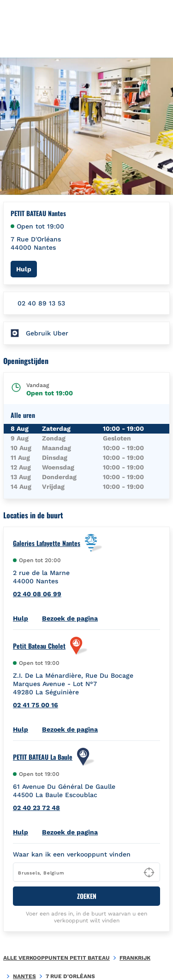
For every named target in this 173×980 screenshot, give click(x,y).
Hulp (27, 269)
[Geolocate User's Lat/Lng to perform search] (149, 873)
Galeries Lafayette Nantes (47, 543)
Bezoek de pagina (70, 618)
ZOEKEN (87, 896)
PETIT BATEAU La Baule (43, 757)
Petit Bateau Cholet (39, 646)
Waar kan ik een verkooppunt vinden (72, 854)
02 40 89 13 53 (41, 303)
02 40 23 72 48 (36, 808)
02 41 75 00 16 (36, 705)
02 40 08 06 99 (37, 594)
